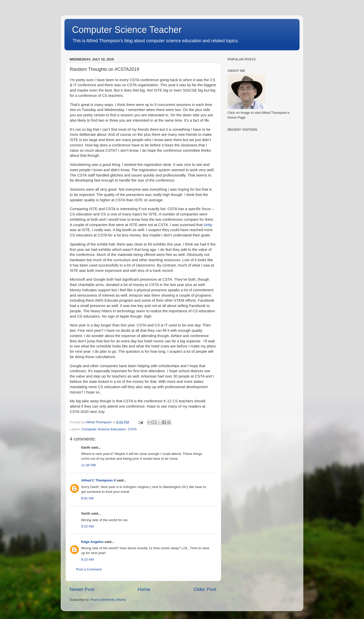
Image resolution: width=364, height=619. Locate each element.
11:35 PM (88, 465)
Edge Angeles (92, 542)
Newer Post (82, 589)
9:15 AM (87, 559)
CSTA (132, 429)
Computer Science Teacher (127, 30)
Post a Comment (89, 569)
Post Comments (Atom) (108, 600)
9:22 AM (87, 526)
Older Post (205, 589)
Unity (208, 225)
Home (144, 589)
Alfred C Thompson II (98, 480)
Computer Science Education (104, 429)
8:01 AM (87, 498)
